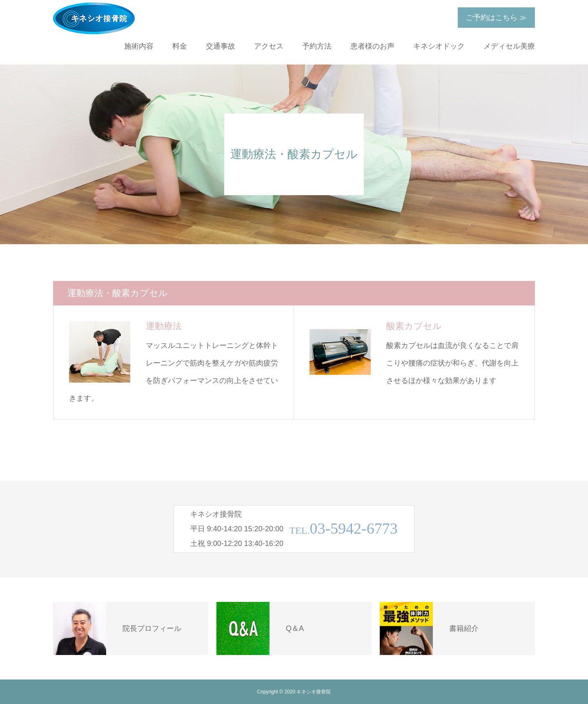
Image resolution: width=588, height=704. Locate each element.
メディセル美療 (509, 46)
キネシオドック (439, 46)
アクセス (269, 46)
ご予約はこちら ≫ (496, 18)
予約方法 (317, 46)
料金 (180, 46)
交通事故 (220, 46)
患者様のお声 (372, 46)
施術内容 (139, 46)
